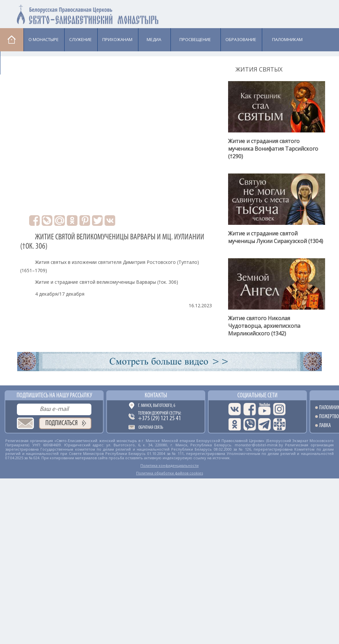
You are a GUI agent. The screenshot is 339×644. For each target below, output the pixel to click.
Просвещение (195, 39)
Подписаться (62, 423)
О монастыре (44, 39)
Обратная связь (151, 428)
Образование (241, 39)
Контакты (156, 396)
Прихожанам (117, 39)
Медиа (154, 39)
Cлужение (80, 39)
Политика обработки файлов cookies (169, 473)
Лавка (17, 63)
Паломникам (287, 39)
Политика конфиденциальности (169, 465)
